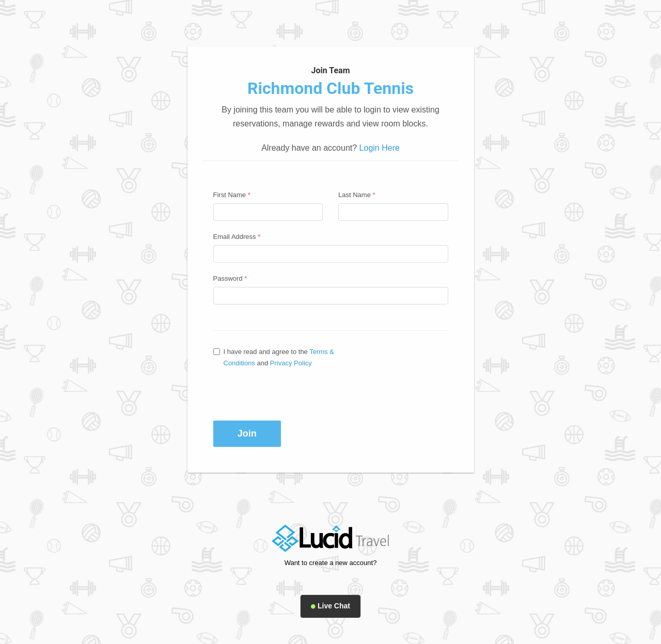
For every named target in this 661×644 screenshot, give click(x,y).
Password (230, 278)
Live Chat (330, 606)
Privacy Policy (291, 363)
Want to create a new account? (331, 563)
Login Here (380, 148)
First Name (232, 195)
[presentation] (284, 394)
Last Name (357, 195)
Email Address (237, 237)
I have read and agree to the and (274, 357)
